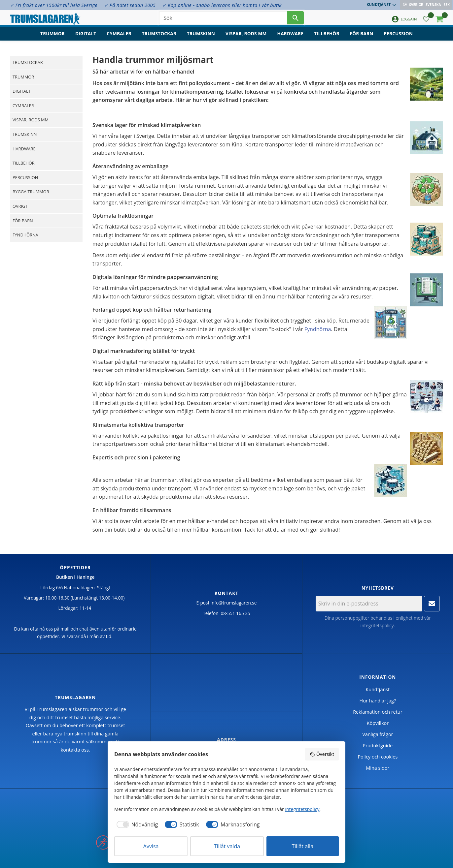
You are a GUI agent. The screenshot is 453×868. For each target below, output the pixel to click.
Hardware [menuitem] (291, 38)
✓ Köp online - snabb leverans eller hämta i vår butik (222, 5)
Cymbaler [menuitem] (119, 38)
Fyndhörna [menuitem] (25, 235)
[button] (426, 22)
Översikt (322, 754)
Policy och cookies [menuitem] (378, 757)
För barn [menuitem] (362, 38)
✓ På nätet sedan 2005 (130, 5)
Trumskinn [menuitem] (201, 38)
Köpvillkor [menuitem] (378, 723)
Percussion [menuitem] (398, 38)
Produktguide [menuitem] (378, 745)
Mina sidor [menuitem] (378, 768)
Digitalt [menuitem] (86, 38)
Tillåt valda (227, 846)
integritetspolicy (377, 625)
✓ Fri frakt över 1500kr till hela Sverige (54, 5)
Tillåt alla (303, 846)
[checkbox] (136, 824)
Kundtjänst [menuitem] (379, 4)
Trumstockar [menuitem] (159, 38)
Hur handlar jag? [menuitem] (378, 701)
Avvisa (151, 846)
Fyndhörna (318, 329)
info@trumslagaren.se (234, 603)
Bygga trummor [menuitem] (31, 192)
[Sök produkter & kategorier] (223, 20)
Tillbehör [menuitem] (327, 38)
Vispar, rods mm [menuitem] (246, 38)
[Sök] (296, 20)
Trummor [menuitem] (52, 38)
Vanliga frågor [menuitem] (378, 734)
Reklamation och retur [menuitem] (378, 712)
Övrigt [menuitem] (20, 206)
